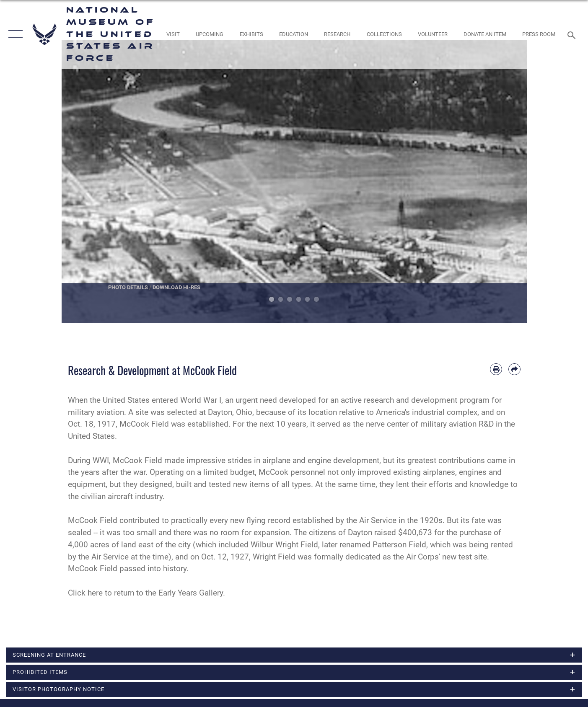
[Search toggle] (572, 34)
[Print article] (496, 369)
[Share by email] (514, 369)
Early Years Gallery (191, 593)
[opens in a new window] (173, 34)
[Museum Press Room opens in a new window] (539, 34)
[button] (14, 34)
